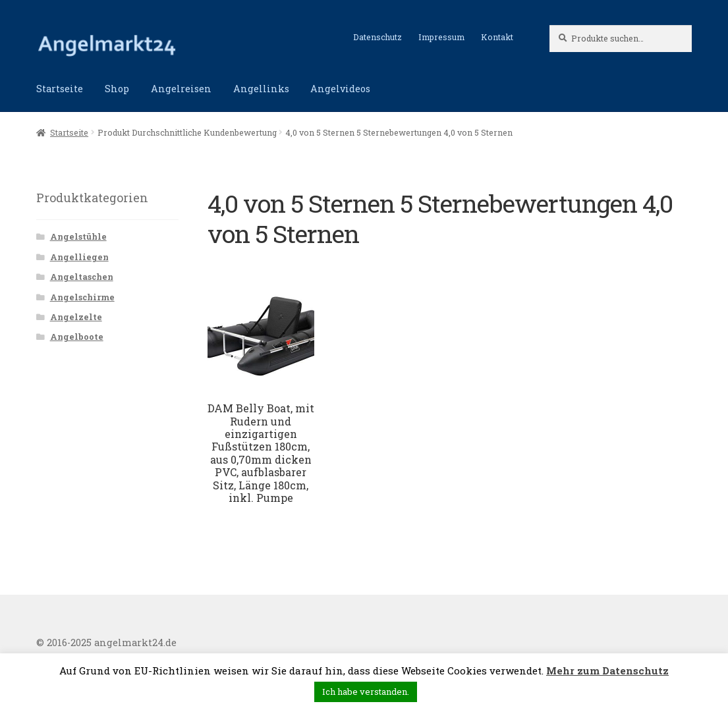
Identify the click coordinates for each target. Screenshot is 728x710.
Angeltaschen (82, 277)
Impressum (441, 37)
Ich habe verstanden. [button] (366, 692)
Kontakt (497, 37)
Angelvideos (340, 89)
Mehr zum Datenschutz (607, 670)
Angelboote (77, 337)
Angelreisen (181, 89)
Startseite (60, 89)
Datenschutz (378, 37)
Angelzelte (76, 317)
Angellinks (261, 89)
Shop (117, 89)
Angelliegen (79, 257)
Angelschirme (82, 297)
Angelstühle (78, 236)
